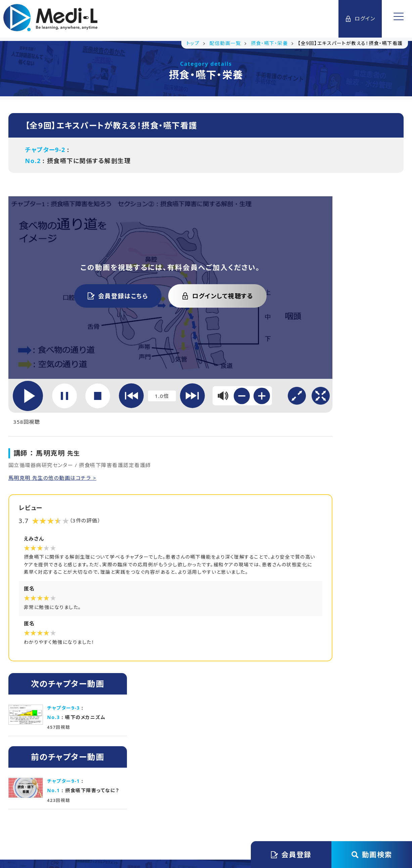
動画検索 (372, 855)
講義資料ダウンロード (147, 716)
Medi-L (218, 835)
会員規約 (157, 797)
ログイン (360, 19)
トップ (87, 797)
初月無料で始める (265, 716)
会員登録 (291, 855)
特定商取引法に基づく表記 (299, 797)
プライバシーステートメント (217, 797)
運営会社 (120, 797)
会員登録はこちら (86, 278)
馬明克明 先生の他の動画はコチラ (53, 435)
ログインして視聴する (185, 278)
